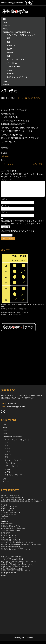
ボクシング (11, 45)
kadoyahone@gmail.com (12, 3)
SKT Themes (28, 640)
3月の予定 (39, 164)
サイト (4, 215)
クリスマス (7, 164)
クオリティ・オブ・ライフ (17, 77)
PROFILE (6, 25)
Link (5, 81)
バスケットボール (13, 67)
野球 (8, 56)
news (5, 22)
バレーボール (12, 63)
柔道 (8, 42)
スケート (10, 52)
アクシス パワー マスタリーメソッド (21, 35)
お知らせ (5, 156)
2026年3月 (5, 524)
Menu (6, 29)
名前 (4, 202)
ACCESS (6, 85)
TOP (5, 19)
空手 (8, 38)
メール (5, 209)
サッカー (10, 70)
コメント (6, 180)
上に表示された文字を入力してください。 (20, 234)
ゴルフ (9, 49)
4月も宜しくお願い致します (11, 498)
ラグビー (10, 74)
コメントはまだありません (29, 98)
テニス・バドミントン (15, 59)
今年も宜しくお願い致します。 (12, 560)
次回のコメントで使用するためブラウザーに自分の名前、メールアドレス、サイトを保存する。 (23, 225)
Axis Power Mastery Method (16, 32)
